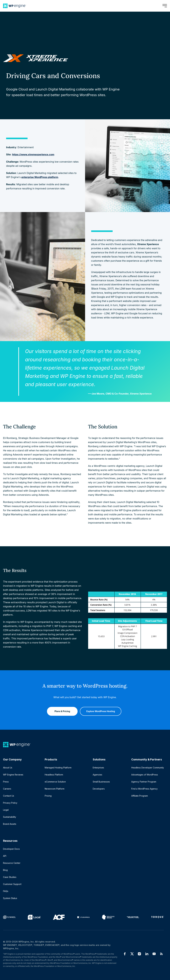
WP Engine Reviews (13, 775)
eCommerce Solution (55, 782)
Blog (5, 870)
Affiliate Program (140, 796)
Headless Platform (54, 775)
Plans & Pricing (61, 710)
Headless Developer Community (148, 768)
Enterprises (98, 768)
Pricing (48, 796)
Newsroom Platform (55, 789)
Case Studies (10, 877)
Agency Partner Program (144, 782)
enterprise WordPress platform (40, 177)
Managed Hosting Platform (58, 768)
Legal (6, 810)
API (5, 856)
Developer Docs (11, 849)
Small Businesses (101, 782)
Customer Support (12, 884)
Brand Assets (10, 824)
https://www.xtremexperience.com (33, 154)
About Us (8, 768)
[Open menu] (165, 6)
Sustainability (10, 817)
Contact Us (9, 796)
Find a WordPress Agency (144, 789)
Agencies (97, 775)
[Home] (15, 6)
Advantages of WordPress (145, 775)
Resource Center (12, 863)
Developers (99, 789)
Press (6, 782)
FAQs (6, 891)
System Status (10, 898)
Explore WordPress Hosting (101, 710)
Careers (7, 789)
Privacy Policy (10, 803)
